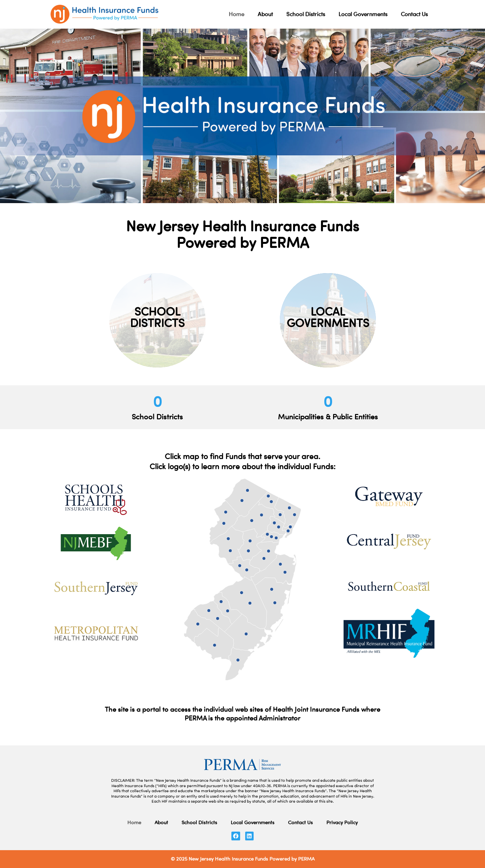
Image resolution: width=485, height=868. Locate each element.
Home (236, 14)
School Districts (306, 14)
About (265, 14)
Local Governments (363, 14)
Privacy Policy (342, 822)
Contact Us (414, 14)
